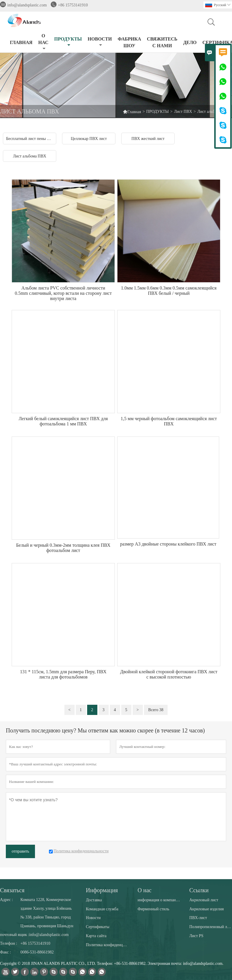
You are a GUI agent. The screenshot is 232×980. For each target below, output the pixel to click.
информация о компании (159, 900)
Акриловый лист (204, 900)
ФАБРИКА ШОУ (129, 42)
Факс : (5, 952)
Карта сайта (96, 936)
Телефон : (9, 943)
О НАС (43, 42)
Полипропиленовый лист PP (210, 927)
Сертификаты (98, 927)
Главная (132, 112)
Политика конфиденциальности (107, 945)
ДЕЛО (190, 42)
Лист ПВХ (183, 112)
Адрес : (6, 900)
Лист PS (196, 936)
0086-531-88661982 (37, 952)
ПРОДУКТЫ (68, 42)
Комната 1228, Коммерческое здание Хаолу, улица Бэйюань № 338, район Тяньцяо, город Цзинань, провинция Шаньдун (47, 913)
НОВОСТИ (100, 42)
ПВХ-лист (198, 918)
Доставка (94, 900)
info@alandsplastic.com (27, 5)
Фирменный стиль (153, 909)
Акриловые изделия (206, 909)
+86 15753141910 (73, 5)
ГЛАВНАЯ (21, 42)
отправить (20, 851)
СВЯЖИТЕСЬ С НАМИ (162, 42)
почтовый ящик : (15, 935)
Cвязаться (12, 890)
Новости (93, 918)
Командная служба (102, 909)
